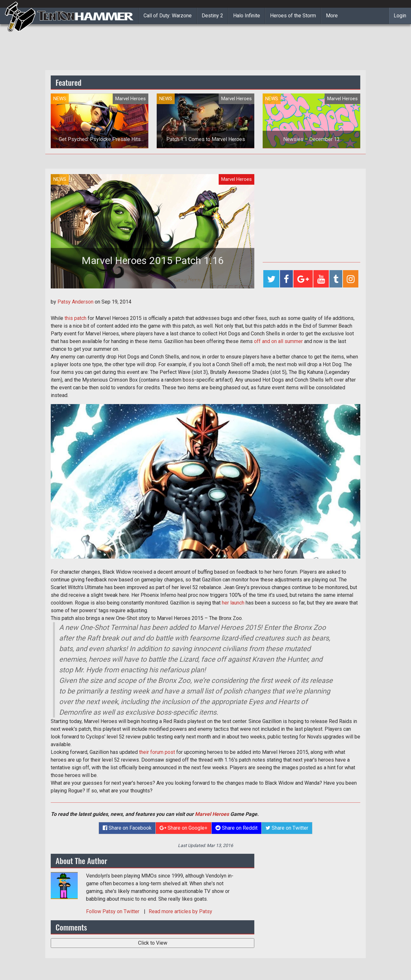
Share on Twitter (287, 828)
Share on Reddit (236, 828)
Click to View (153, 943)
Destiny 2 (212, 16)
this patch (75, 318)
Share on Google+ (184, 828)
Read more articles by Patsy (180, 911)
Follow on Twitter (113, 911)
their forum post (157, 752)
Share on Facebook (127, 828)
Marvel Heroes (212, 814)
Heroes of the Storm (293, 16)
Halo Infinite (247, 16)
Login (400, 16)
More (332, 16)
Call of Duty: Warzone (168, 16)
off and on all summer (278, 341)
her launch (233, 603)
